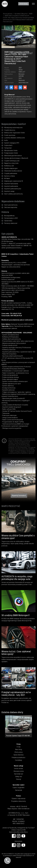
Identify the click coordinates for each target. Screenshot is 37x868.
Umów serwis (18, 769)
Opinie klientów (18, 755)
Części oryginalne (18, 788)
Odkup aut (19, 777)
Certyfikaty (18, 760)
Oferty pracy (18, 752)
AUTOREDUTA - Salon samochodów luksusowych (5, 4)
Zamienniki (18, 790)
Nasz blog (19, 749)
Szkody (19, 779)
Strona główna (8, 14)
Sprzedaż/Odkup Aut (21, 14)
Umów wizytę (24, 4)
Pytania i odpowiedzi (19, 799)
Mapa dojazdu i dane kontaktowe (19, 809)
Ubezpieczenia (19, 771)
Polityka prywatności (18, 758)
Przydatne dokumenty (18, 801)
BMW (31, 14)
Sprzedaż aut (19, 774)
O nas (19, 747)
